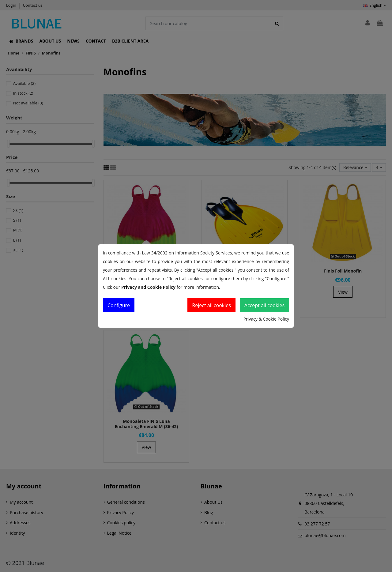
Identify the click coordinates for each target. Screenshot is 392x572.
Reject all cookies (211, 305)
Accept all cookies (264, 305)
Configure (119, 305)
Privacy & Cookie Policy (266, 319)
